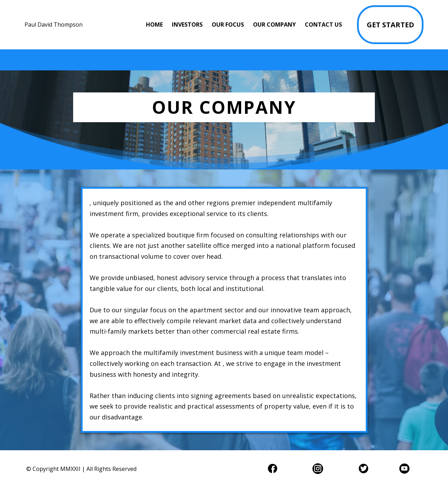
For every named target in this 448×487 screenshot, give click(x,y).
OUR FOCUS (228, 25)
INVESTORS (187, 25)
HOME (154, 25)
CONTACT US (323, 25)
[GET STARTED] (390, 25)
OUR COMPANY (274, 25)
